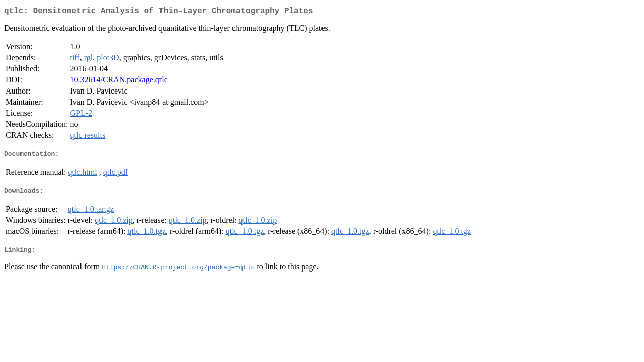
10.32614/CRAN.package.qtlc (118, 82)
